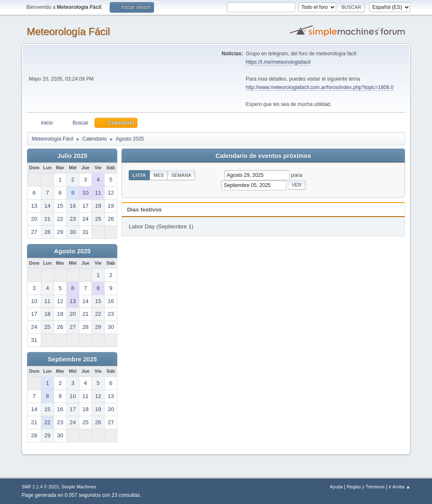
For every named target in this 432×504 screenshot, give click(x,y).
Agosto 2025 (72, 251)
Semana (181, 175)
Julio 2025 (72, 156)
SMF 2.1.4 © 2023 (40, 487)
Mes (159, 175)
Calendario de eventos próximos (263, 156)
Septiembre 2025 (72, 359)
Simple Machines (79, 487)
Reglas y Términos (366, 487)
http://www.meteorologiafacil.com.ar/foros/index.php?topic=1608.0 (320, 87)
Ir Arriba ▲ (399, 487)
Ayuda (336, 487)
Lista (139, 175)
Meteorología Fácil (68, 31)
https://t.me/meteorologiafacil (278, 62)
